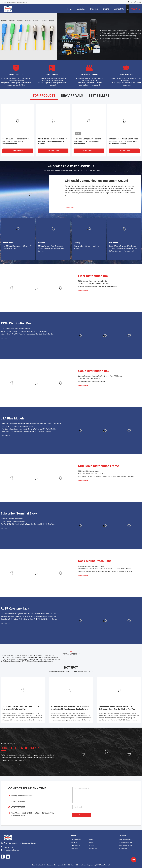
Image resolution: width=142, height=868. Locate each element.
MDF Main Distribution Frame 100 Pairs (92, 474)
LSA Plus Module (13, 418)
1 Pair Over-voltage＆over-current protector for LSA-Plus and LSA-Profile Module (87, 141)
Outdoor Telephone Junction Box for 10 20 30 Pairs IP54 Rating (100, 376)
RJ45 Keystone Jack (15, 608)
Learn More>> (70, 208)
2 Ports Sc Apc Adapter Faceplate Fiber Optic (94, 284)
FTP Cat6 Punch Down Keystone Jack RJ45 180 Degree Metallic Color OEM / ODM (29, 614)
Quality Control (75, 845)
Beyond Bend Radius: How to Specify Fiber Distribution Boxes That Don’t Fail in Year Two (117, 708)
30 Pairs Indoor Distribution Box (89, 379)
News (91, 840)
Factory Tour (75, 842)
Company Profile (76, 840)
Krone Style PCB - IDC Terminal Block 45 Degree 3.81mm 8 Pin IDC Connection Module (30, 659)
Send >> (82, 815)
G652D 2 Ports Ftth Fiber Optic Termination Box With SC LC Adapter (24, 331)
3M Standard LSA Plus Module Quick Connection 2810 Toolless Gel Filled (26, 432)
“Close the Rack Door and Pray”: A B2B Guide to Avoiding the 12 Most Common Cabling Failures (70, 708)
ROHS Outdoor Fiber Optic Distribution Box (93, 281)
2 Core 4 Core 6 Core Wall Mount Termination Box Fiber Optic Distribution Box (27, 334)
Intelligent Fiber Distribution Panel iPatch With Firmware (97, 286)
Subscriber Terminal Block (19, 513)
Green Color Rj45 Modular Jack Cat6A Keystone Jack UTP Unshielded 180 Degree (29, 619)
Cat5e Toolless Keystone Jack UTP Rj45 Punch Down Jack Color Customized (27, 661)
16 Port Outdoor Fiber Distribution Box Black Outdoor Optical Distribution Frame (16, 141)
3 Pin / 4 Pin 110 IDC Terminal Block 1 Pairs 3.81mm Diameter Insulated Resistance (29, 658)
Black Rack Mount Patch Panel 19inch (91, 566)
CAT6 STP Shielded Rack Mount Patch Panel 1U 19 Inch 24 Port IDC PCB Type (105, 572)
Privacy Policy (93, 848)
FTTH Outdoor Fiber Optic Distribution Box (15, 329)
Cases (91, 842)
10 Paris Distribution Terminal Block (13, 521)
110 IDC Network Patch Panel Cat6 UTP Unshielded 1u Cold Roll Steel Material (105, 569)
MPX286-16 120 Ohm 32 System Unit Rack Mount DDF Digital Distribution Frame (106, 476)
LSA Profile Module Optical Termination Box (93, 381)
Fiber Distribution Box (93, 276)
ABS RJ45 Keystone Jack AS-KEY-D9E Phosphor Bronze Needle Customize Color (28, 616)
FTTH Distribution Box (16, 323)
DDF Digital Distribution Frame (89, 471)
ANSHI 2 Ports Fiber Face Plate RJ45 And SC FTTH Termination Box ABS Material (53, 141)
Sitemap (92, 845)
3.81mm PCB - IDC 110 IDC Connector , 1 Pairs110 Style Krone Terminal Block (27, 656)
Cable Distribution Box (94, 371)
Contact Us (74, 848)
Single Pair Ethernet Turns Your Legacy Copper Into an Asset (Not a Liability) (21, 708)
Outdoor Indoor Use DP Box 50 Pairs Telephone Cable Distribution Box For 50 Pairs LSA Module (124, 141)
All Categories (123, 848)
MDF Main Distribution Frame (99, 466)
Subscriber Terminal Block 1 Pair (12, 519)
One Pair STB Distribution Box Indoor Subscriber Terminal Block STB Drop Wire (28, 524)
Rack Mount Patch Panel (95, 561)
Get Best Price (18, 151)
